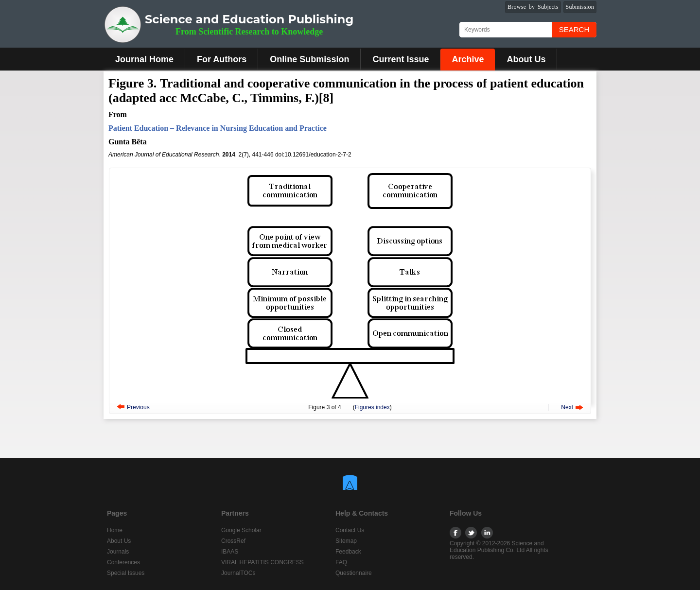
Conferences (123, 562)
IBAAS (230, 552)
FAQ (341, 562)
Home (115, 530)
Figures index (372, 407)
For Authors (222, 59)
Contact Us (350, 530)
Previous (138, 407)
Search (574, 29)
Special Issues (126, 573)
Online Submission (309, 59)
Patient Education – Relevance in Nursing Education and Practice (218, 128)
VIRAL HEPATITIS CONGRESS (262, 562)
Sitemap (346, 541)
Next (567, 407)
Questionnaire (354, 573)
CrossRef (233, 541)
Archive (468, 59)
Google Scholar (241, 530)
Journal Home (144, 59)
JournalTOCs (238, 573)
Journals (118, 552)
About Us (526, 59)
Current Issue (401, 59)
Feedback (348, 552)
